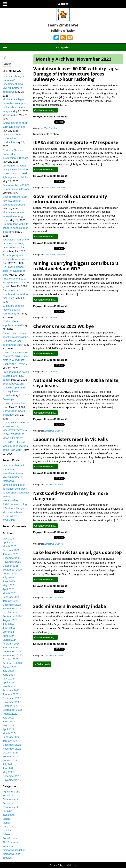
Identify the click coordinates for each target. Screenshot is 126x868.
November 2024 (12, 608)
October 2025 (10, 566)
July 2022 (8, 718)
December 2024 (12, 605)
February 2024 (11, 644)
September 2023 (12, 663)
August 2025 (10, 573)
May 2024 (8, 632)
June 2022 (9, 721)
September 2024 (12, 616)
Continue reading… (45, 110)
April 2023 (8, 682)
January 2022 (10, 741)
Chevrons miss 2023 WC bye (64, 326)
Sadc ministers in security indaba (70, 606)
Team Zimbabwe (63, 25)
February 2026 (11, 550)
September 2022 (12, 710)
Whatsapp (8, 846)
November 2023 (12, 655)
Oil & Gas (8, 827)
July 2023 (8, 671)
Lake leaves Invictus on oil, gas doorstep (77, 552)
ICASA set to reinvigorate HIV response (76, 142)
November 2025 (12, 562)
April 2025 (8, 589)
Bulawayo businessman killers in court (15, 403)
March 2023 (9, 686)
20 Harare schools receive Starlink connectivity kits (13, 310)
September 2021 (12, 756)
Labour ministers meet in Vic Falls (70, 439)
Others (48, 188)
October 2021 (10, 753)
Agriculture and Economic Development (11, 795)
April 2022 (8, 729)
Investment (9, 815)
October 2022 (10, 706)
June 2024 (9, 628)
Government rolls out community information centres (70, 199)
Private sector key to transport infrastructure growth (16, 282)
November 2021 (12, 749)
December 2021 (12, 745)
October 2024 (10, 612)
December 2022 (12, 698)
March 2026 (9, 546)
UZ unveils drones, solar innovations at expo (14, 271)
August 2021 (10, 760)
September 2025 (12, 570)
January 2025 (10, 601)
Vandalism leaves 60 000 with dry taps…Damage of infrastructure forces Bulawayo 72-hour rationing (77, 74)
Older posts (42, 664)
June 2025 (9, 581)
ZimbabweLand (11, 854)
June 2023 (9, 675)
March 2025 (9, 593)
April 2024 (8, 636)
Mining (6, 819)
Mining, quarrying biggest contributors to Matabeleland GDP (76, 266)
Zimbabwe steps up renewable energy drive (14, 216)
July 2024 (8, 624)
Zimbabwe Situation (54, 431)
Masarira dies (10, 115)
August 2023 (10, 667)
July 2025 (8, 577)
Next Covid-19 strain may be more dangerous (71, 496)
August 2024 (10, 620)
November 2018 (12, 780)
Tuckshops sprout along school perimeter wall (16, 259)
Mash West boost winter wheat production (13, 138)
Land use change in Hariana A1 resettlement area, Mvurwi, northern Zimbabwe (14, 84)
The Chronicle (51, 128)
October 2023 (10, 659)
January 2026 (10, 554)
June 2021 (9, 768)
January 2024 (10, 647)
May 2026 (8, 539)
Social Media (10, 838)
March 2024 (9, 640)
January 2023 (10, 694)
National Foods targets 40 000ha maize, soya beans (76, 383)
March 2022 (9, 733)
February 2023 (11, 690)
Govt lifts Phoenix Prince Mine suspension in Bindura (15, 154)
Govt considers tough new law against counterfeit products (15, 201)
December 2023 (12, 651)
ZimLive (7, 858)
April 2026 (8, 542)
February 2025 (11, 597)
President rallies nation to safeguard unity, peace (16, 376)
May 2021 (8, 772)
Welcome (72, 865)
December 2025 (12, 558)
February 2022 (11, 737)
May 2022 (8, 725)
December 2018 (12, 776)
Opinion (7, 830)
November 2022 (12, 702)
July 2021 (8, 764)
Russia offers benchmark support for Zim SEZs (16, 294)
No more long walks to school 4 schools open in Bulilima (15, 228)
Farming (7, 811)
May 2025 (8, 585)
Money (6, 823)
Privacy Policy (57, 865)
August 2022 (10, 714)
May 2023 (8, 679)
